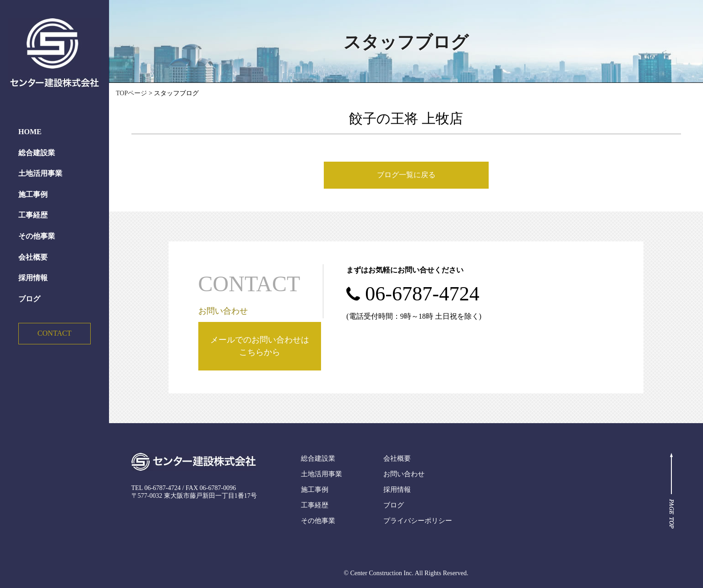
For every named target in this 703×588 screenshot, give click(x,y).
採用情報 (33, 278)
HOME (30, 132)
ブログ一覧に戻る (406, 175)
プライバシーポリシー (418, 521)
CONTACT (54, 333)
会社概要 (33, 257)
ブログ (29, 299)
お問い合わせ (404, 474)
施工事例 (33, 194)
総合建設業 (37, 153)
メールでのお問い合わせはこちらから (260, 346)
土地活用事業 (40, 173)
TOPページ (131, 93)
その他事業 (37, 236)
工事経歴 (33, 215)
